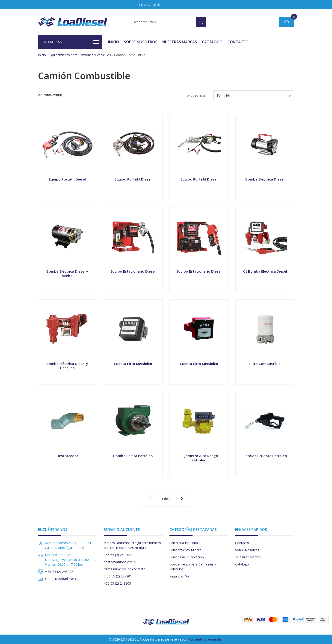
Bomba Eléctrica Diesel (265, 179)
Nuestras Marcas (180, 42)
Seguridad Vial (180, 576)
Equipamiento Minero (185, 550)
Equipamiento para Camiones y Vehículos (80, 55)
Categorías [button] (70, 42)
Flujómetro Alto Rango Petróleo (199, 458)
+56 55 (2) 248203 (117, 583)
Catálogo (212, 42)
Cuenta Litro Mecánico (133, 364)
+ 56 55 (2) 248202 (59, 572)
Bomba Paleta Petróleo (133, 456)
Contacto (238, 42)
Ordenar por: (196, 96)
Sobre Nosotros (141, 42)
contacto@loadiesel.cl (61, 579)
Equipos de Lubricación (187, 557)
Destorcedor (67, 456)
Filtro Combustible (265, 364)
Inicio (114, 42)
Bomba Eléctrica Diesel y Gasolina (67, 366)
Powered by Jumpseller (206, 639)
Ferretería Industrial (184, 543)
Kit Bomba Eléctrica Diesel (265, 271)
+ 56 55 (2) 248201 (118, 576)
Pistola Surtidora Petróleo (265, 456)
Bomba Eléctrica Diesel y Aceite (67, 273)
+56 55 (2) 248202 (117, 555)
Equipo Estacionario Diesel (133, 271)
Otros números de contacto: (125, 569)
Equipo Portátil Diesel (67, 179)
